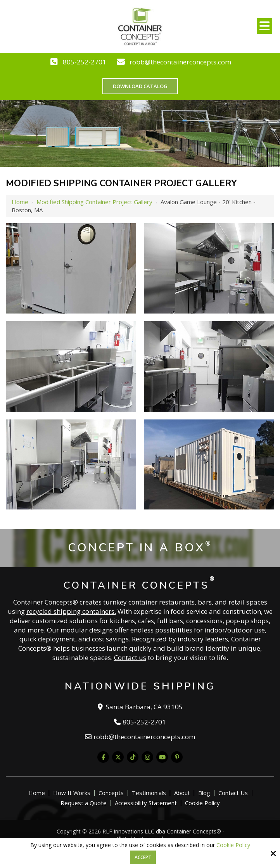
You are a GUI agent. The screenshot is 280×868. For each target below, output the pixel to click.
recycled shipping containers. (71, 611)
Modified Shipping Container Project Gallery (94, 202)
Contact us (130, 657)
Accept (143, 857)
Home (20, 202)
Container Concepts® (46, 602)
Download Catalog (140, 86)
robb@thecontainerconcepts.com (180, 62)
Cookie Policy (233, 845)
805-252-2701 (85, 62)
